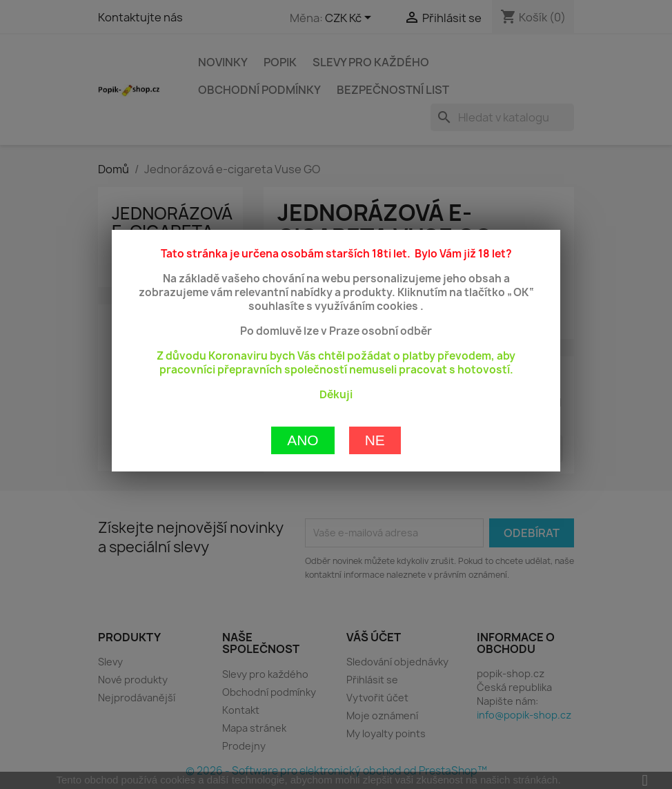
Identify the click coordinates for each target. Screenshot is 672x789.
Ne (375, 390)
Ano (303, 390)
